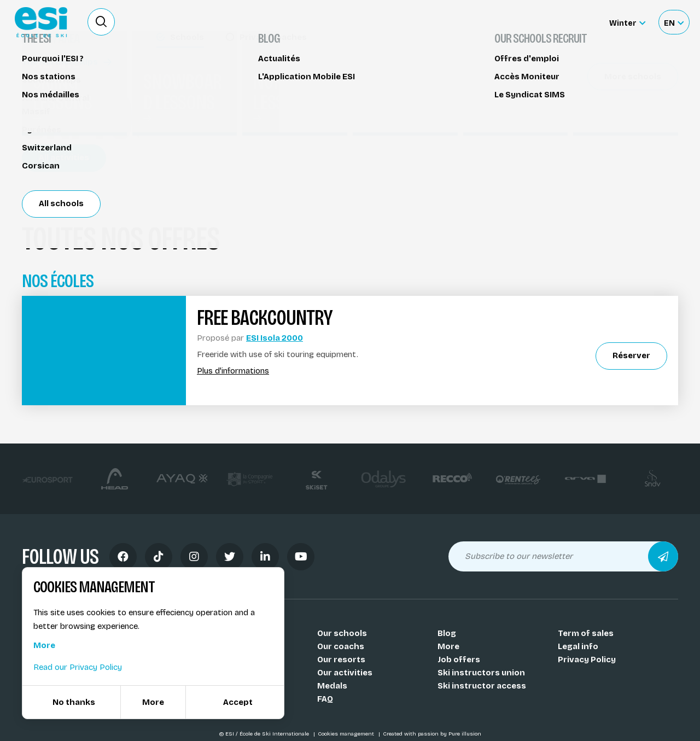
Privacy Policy (587, 660)
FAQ (325, 699)
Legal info (578, 646)
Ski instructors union (481, 673)
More (448, 646)
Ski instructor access (482, 686)
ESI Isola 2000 (275, 338)
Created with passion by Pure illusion (432, 734)
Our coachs (341, 646)
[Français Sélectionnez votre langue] (674, 22)
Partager (596, 127)
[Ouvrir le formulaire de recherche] (101, 22)
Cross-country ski (65, 75)
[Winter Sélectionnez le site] (627, 22)
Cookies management (347, 734)
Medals (332, 686)
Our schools (342, 633)
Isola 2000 (57, 157)
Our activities (345, 673)
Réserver (596, 96)
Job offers (459, 660)
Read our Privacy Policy (78, 667)
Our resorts (341, 660)
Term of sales (586, 633)
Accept (238, 702)
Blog (447, 633)
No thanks (74, 702)
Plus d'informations (233, 371)
